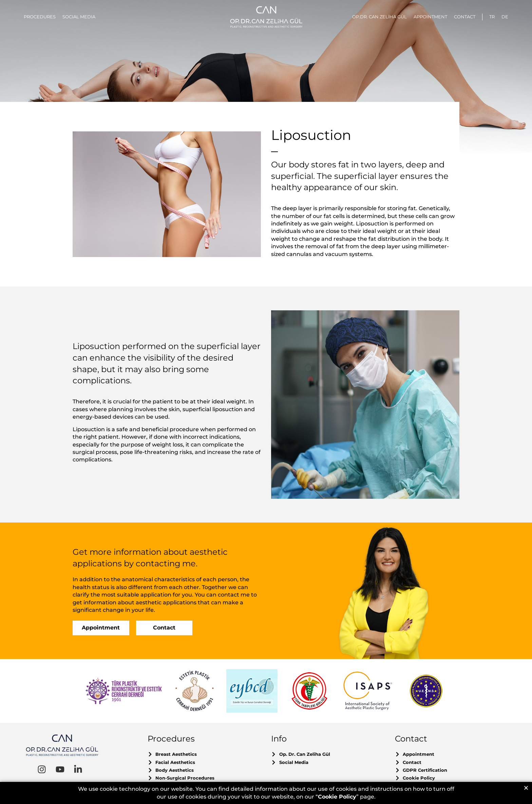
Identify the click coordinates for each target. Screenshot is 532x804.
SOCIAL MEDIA (79, 17)
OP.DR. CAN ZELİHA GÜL (379, 17)
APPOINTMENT (430, 17)
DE (505, 17)
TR (492, 17)
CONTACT (465, 17)
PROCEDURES (40, 17)
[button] (526, 788)
